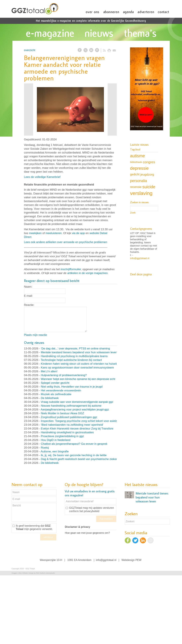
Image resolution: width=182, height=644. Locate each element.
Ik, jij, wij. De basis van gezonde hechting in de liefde (74, 455)
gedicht (135, 174)
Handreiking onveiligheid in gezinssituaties (67, 432)
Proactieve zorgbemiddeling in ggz (62, 436)
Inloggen (14, 573)
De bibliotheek (50, 398)
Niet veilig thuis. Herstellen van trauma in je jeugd (72, 387)
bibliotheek (136, 162)
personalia (139, 181)
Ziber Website (23, 573)
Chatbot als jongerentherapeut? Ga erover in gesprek (74, 444)
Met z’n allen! (49, 371)
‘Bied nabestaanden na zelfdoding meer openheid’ (72, 425)
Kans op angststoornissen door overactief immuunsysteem (77, 368)
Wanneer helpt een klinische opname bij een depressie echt (78, 379)
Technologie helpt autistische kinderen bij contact (71, 360)
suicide (149, 187)
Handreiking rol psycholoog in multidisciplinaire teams (74, 356)
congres (149, 162)
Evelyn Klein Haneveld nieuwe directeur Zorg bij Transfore (77, 429)
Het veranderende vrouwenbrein (61, 390)
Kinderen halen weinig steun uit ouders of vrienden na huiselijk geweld (85, 364)
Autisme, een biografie (55, 451)
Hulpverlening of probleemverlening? (64, 375)
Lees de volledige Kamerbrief (42, 177)
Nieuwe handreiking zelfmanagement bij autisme (71, 406)
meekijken (35, 233)
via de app (78, 233)
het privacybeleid (89, 511)
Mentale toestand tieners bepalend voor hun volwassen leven (79, 352)
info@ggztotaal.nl (140, 258)
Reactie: (29, 305)
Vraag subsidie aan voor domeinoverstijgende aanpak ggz (77, 402)
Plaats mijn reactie (36, 335)
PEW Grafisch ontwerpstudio (45, 573)
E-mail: (28, 296)
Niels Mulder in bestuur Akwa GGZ (63, 413)
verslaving (141, 193)
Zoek (133, 213)
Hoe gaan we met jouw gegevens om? (87, 533)
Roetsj (45, 448)
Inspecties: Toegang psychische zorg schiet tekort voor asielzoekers (83, 421)
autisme (138, 156)
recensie (136, 187)
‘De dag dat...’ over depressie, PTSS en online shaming (75, 349)
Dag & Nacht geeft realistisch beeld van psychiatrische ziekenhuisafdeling (87, 459)
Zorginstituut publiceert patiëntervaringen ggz (69, 417)
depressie (139, 168)
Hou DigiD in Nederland (56, 440)
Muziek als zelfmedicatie (56, 394)
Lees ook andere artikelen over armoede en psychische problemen (66, 242)
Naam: (28, 287)
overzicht (30, 50)
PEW (138, 560)
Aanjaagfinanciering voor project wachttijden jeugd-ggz (75, 410)
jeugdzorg (147, 174)
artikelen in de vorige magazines (87, 273)
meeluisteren (54, 233)
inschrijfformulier (71, 269)
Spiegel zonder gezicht (55, 383)
